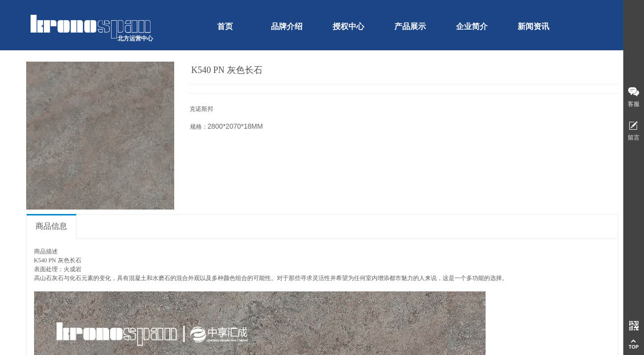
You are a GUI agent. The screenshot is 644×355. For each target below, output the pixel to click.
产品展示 (410, 26)
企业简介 (472, 26)
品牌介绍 (287, 26)
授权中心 (348, 26)
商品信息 (51, 226)
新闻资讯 (533, 26)
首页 (225, 26)
